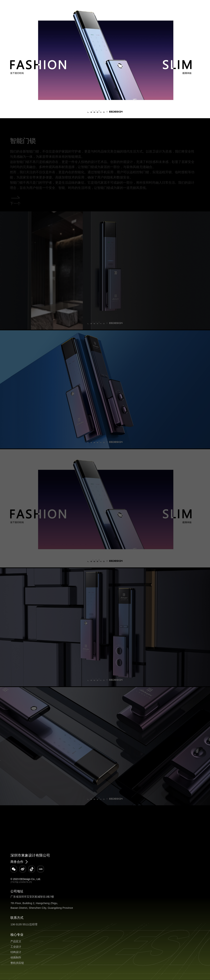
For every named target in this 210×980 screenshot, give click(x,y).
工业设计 (16, 947)
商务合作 (17, 862)
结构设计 (16, 952)
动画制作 (16, 957)
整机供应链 (17, 963)
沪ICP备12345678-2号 (21, 882)
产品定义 (16, 941)
